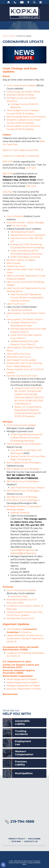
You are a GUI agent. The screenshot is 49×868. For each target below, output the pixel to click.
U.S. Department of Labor (17, 662)
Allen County (13, 263)
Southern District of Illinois (20, 95)
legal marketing (20, 863)
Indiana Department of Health (22, 683)
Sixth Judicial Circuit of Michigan (23, 463)
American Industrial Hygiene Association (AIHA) (19, 672)
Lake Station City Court (18, 354)
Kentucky (8, 587)
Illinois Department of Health (22, 679)
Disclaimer (34, 839)
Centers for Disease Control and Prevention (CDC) (21, 666)
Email (22, 2)
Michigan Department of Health (23, 686)
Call (15, 2)
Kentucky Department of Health (24, 689)
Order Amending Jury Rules (25, 257)
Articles (12, 36)
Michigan (8, 422)
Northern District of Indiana (21, 260)
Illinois (6, 76)
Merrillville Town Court (19, 357)
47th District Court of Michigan (22, 500)
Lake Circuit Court (16, 304)
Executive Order (19, 596)
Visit (28, 2)
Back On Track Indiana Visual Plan (20, 150)
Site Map (16, 841)
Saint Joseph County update (21, 360)
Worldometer (10, 694)
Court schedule (15, 216)
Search (34, 2)
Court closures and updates (21, 85)
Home (9, 2)
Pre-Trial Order (19, 226)
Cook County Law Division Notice (23, 92)
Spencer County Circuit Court (22, 376)
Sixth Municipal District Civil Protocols (26, 117)
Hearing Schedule (20, 513)
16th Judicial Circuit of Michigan (23, 469)
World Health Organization (18, 676)
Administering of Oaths (22, 232)
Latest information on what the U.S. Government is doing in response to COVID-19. (25, 639)
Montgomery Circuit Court (20, 618)
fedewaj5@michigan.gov (23, 553)
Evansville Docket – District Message (25, 223)
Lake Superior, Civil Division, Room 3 (25, 319)
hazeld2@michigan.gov (23, 550)
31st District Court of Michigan (22, 497)
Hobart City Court (16, 266)
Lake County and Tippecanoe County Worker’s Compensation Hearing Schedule (27, 298)
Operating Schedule (21, 310)
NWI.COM (8, 162)
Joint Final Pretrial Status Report (28, 488)
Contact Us (31, 841)
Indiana (7, 135)
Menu (41, 2)
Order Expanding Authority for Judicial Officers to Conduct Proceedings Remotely (27, 438)
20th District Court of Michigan (23, 491)
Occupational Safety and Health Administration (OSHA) (21, 648)
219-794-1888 (22, 821)
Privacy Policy (17, 839)
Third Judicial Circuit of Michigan (23, 444)
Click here (31, 168)
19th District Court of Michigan (22, 481)
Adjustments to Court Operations (28, 235)
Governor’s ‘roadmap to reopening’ (21, 156)
